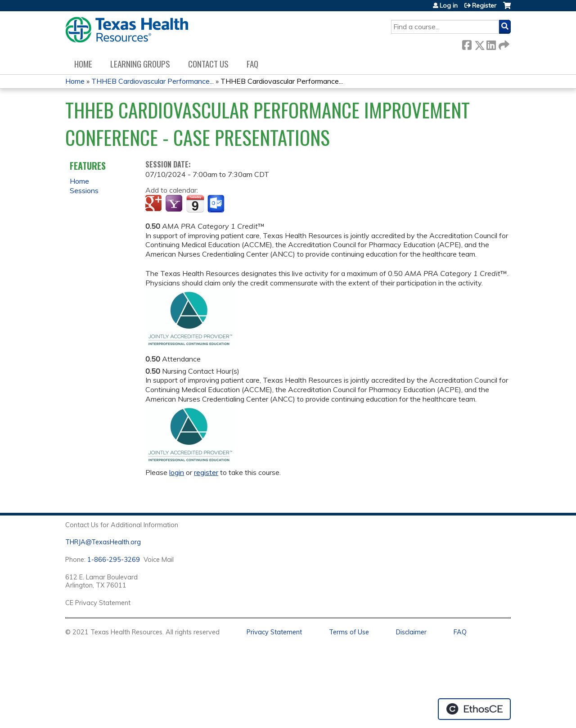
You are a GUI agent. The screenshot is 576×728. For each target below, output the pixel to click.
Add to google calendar (155, 204)
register (206, 472)
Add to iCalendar (195, 203)
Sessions (84, 190)
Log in (449, 5)
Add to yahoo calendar (175, 204)
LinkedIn (491, 43)
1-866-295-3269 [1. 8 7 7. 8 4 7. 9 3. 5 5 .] (114, 560)
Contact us (208, 64)
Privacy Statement (274, 632)
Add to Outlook (217, 204)
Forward (503, 43)
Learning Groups (140, 64)
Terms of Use (349, 632)
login (177, 472)
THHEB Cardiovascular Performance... (153, 81)
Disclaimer (411, 632)
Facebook (467, 43)
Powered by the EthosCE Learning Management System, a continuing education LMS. (474, 709)
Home (83, 64)
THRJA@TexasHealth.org (103, 542)
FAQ (252, 64)
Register (484, 5)
